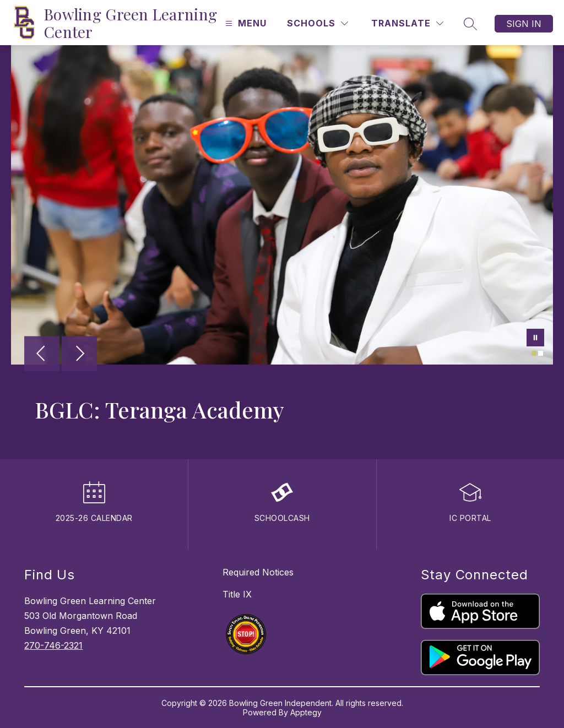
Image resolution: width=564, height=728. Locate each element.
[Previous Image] (42, 355)
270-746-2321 (53, 645)
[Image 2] (541, 353)
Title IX (237, 594)
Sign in (524, 24)
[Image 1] (534, 353)
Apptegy (306, 712)
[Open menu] (245, 23)
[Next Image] (79, 355)
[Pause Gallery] (535, 339)
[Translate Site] (407, 23)
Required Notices (258, 572)
